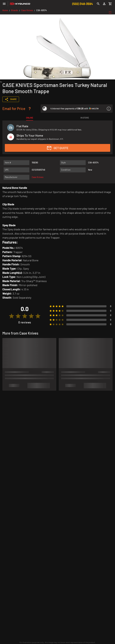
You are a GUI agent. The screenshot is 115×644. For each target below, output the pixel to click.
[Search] (98, 4)
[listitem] (77, 109)
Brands (15, 10)
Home (5, 10)
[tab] (30, 118)
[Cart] (110, 4)
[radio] (12, 316)
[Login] (104, 4)
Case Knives (27, 10)
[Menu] (4, 4)
